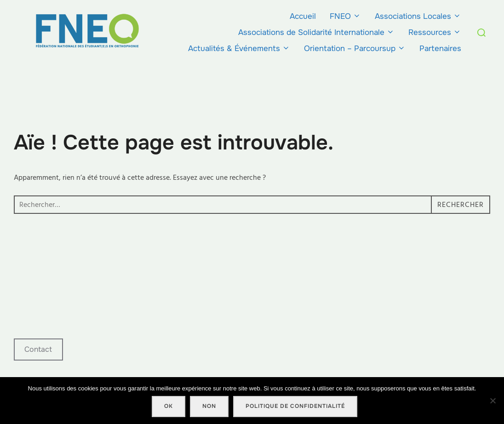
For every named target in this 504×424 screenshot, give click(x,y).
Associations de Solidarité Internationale (316, 32)
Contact (38, 349)
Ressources (435, 32)
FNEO (345, 16)
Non (209, 406)
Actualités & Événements (239, 49)
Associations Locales (418, 16)
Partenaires (440, 49)
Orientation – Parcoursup (355, 49)
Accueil (303, 16)
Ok (169, 406)
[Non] (493, 401)
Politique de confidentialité (295, 406)
